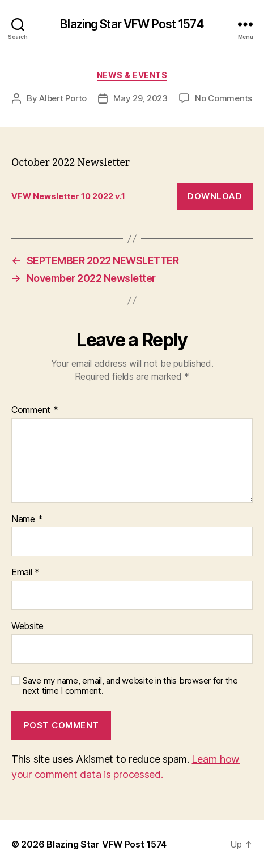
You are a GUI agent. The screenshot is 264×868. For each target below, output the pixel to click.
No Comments (223, 98)
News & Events (132, 75)
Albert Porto (63, 98)
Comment (35, 410)
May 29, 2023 (140, 98)
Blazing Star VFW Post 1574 (132, 24)
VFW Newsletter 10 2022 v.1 (68, 196)
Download (215, 196)
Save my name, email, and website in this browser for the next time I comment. (130, 686)
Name (27, 519)
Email (25, 573)
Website (27, 626)
